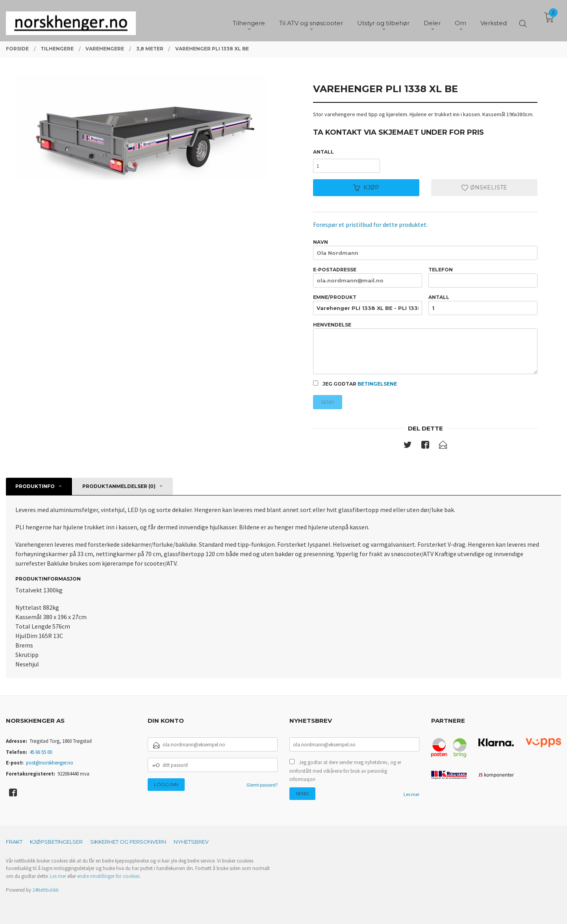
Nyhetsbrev (191, 842)
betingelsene (377, 384)
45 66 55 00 (41, 752)
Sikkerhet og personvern (128, 842)
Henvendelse (425, 348)
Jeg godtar (355, 384)
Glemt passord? (262, 785)
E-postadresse (368, 277)
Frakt (14, 842)
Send (328, 402)
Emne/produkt (368, 305)
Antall (323, 152)
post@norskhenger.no (50, 763)
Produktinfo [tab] (35, 486)
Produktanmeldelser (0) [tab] (119, 486)
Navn (425, 250)
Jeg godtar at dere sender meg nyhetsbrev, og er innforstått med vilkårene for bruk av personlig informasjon (345, 771)
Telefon (483, 277)
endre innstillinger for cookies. (109, 876)
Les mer (411, 794)
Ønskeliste (484, 187)
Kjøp (366, 187)
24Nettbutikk (45, 890)
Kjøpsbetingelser (56, 842)
